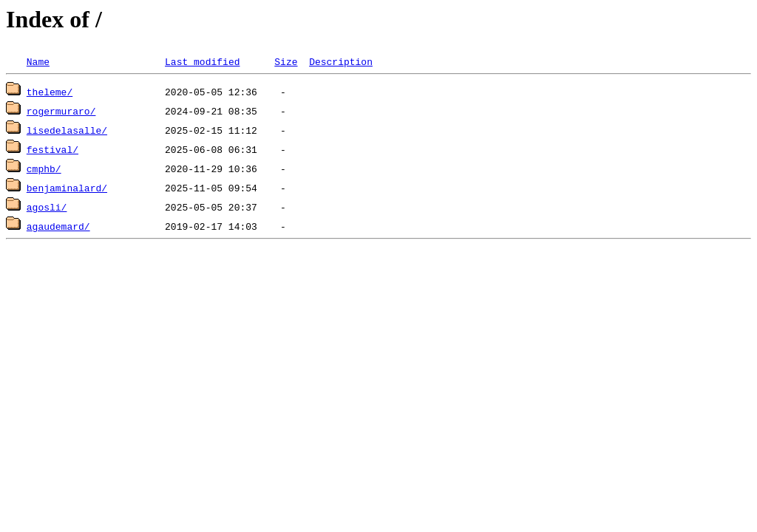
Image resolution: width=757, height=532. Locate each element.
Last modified (202, 61)
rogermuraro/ (61, 111)
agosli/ (47, 207)
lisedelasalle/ (67, 130)
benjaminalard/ (67, 188)
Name (38, 61)
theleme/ (50, 92)
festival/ (52, 149)
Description (341, 61)
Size (286, 61)
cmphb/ (44, 168)
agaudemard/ (58, 226)
